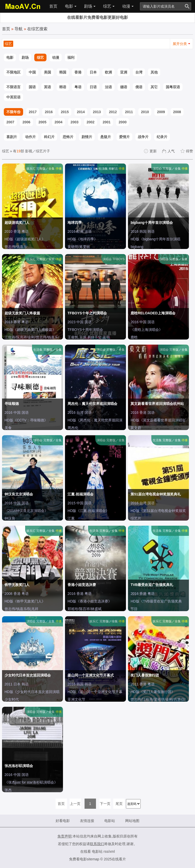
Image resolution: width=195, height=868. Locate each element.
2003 (75, 122)
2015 (65, 112)
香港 (78, 72)
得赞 (187, 151)
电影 (71, 6)
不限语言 (13, 87)
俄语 (139, 87)
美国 (47, 72)
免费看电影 (78, 859)
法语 (108, 87)
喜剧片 (12, 137)
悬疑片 (106, 137)
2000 (123, 122)
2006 (26, 122)
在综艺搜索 (37, 29)
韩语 (63, 87)
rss (106, 851)
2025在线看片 (115, 859)
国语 (32, 87)
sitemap (93, 859)
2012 (113, 112)
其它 (154, 87)
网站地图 (132, 821)
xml (112, 851)
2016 (49, 112)
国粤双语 (173, 87)
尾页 (119, 804)
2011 (129, 112)
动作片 (30, 137)
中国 (32, 72)
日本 (93, 72)
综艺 (109, 6)
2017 (33, 112)
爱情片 (124, 137)
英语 (47, 87)
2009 (161, 112)
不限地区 (13, 72)
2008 (177, 112)
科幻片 (49, 137)
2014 (81, 112)
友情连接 (87, 821)
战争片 (143, 137)
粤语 (78, 87)
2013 (97, 112)
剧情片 (87, 137)
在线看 (86, 851)
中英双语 (13, 97)
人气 (169, 151)
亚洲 (124, 72)
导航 (19, 29)
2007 (10, 122)
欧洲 (108, 72)
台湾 (139, 72)
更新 (151, 151)
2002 (91, 122)
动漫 (128, 6)
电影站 (110, 821)
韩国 (63, 72)
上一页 (75, 804)
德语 (124, 87)
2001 (107, 122)
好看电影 (63, 821)
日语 (93, 87)
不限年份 (13, 112)
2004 (59, 122)
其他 (154, 72)
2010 (145, 112)
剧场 (90, 6)
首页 (53, 6)
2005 (43, 122)
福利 (71, 57)
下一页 (105, 804)
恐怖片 (68, 137)
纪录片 (162, 137)
